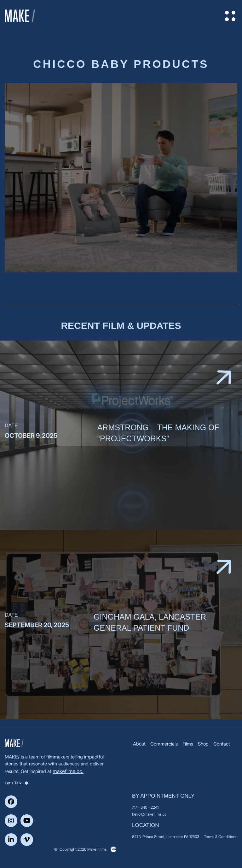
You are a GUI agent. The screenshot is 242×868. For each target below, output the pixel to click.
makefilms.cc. (68, 771)
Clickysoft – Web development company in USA (113, 849)
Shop (203, 744)
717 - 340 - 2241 (145, 807)
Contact (222, 744)
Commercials (164, 744)
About (139, 744)
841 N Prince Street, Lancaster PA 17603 (166, 837)
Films (188, 744)
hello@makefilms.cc (149, 814)
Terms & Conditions (221, 837)
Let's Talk (16, 783)
